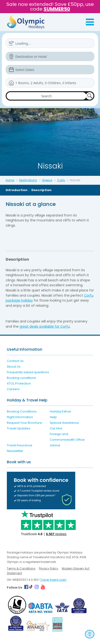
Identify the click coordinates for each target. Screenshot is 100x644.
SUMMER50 (57, 9)
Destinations (28, 180)
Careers (13, 389)
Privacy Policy (49, 568)
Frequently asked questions (28, 372)
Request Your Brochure (24, 423)
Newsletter (15, 451)
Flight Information (20, 417)
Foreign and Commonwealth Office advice (67, 440)
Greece (47, 180)
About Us (14, 367)
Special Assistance (64, 423)
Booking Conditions (22, 411)
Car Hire (56, 428)
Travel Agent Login (53, 580)
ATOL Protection (19, 383)
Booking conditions (21, 378)
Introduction (17, 190)
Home (10, 180)
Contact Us (15, 361)
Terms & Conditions (21, 568)
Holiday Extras (60, 411)
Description (41, 190)
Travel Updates (19, 428)
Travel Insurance (20, 445)
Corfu (61, 180)
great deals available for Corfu (45, 326)
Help (53, 417)
